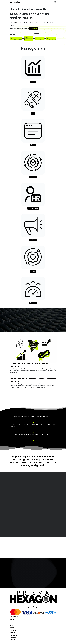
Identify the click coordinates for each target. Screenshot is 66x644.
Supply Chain (33, 177)
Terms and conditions (15, 641)
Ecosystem (12, 627)
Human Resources (33, 208)
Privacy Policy (13, 638)
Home (11, 622)
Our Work (12, 625)
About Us (12, 624)
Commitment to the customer (17, 643)
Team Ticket (13, 632)
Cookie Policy (13, 639)
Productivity (33, 303)
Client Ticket (13, 631)
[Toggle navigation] (55, 2)
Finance (33, 82)
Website (33, 145)
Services (33, 271)
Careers (12, 629)
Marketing (33, 240)
